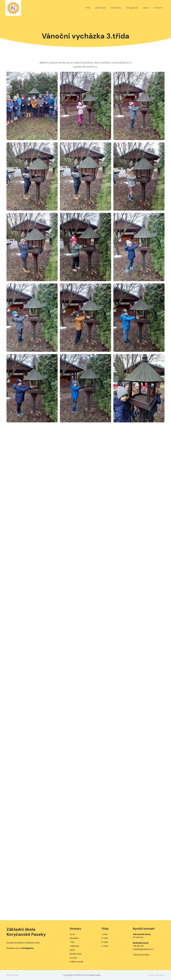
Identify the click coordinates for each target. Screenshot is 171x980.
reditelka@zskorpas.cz (143, 949)
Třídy (88, 8)
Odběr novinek (76, 962)
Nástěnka (116, 8)
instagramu (28, 948)
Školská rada (76, 954)
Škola (146, 8)
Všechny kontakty (141, 955)
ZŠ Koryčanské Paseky (13, 8)
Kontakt (158, 8)
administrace (13, 975)
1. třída (104, 934)
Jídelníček (101, 8)
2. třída (105, 938)
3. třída (105, 942)
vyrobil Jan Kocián (156, 975)
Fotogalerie (132, 8)
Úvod (72, 934)
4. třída (105, 946)
